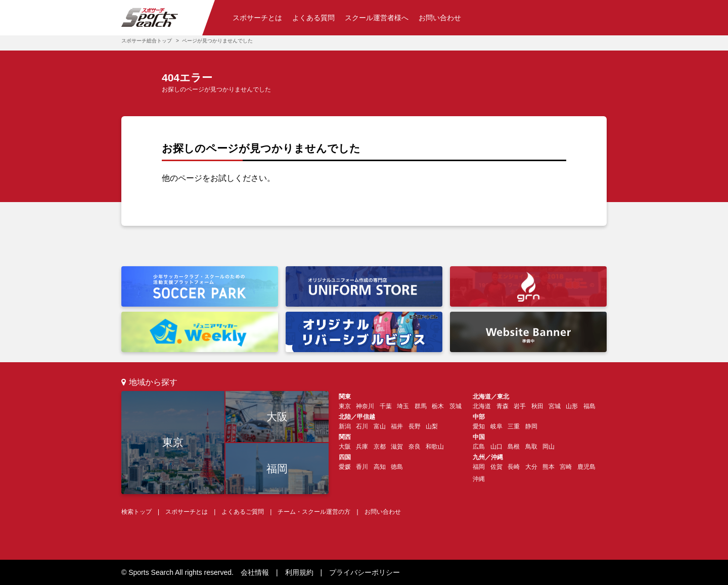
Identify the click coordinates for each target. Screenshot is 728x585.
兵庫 (362, 447)
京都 (380, 447)
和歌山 (435, 447)
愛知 (479, 426)
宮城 (555, 406)
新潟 (345, 426)
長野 (415, 426)
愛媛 (345, 467)
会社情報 (255, 572)
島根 (514, 447)
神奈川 (365, 406)
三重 (514, 426)
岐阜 (496, 426)
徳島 (397, 467)
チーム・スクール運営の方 (314, 512)
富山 (380, 426)
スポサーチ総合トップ (147, 41)
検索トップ (136, 512)
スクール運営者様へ (377, 18)
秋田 (537, 406)
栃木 (438, 406)
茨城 (456, 406)
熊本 (549, 467)
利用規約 (299, 572)
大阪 (277, 417)
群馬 (421, 406)
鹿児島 (586, 467)
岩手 (520, 406)
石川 (362, 426)
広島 (479, 447)
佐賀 (496, 467)
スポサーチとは (257, 18)
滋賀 (397, 447)
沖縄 (479, 479)
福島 (589, 406)
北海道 (482, 406)
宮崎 (566, 467)
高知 (380, 467)
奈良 (415, 447)
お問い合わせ (440, 18)
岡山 (549, 447)
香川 (362, 467)
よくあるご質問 (243, 512)
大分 (531, 467)
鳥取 (531, 447)
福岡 (277, 469)
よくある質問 (313, 18)
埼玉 (403, 406)
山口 (496, 447)
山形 (572, 406)
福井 (397, 426)
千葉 (386, 406)
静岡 (531, 426)
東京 (173, 442)
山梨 (432, 426)
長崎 (514, 467)
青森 (503, 406)
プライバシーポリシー (365, 572)
